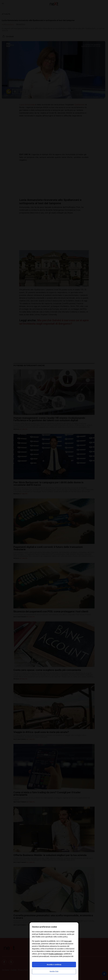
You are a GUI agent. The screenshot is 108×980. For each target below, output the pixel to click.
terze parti (68, 941)
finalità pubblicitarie (56, 954)
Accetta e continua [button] (54, 965)
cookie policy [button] (62, 937)
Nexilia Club (54, 971)
